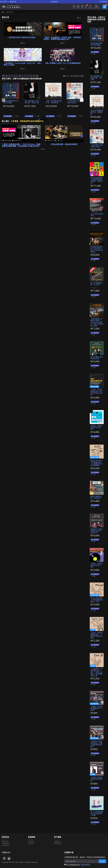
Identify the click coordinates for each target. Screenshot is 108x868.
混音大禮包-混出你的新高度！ (97, 358)
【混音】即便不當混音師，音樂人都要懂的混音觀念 (96, 744)
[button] (4, 99)
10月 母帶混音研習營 (97, 215)
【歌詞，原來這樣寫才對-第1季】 (96, 565)
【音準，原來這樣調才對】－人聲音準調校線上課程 (96, 635)
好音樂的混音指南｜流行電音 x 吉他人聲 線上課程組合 (97, 249)
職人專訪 (5, 120)
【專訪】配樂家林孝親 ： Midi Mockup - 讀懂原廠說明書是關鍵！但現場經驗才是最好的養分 (21, 143)
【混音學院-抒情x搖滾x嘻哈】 (75, 102)
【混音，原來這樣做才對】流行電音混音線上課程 (96, 392)
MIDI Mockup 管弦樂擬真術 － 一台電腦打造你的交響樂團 (97, 463)
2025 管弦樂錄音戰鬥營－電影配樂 (53, 102)
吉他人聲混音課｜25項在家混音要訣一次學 (97, 600)
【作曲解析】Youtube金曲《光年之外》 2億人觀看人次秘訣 (22, 64)
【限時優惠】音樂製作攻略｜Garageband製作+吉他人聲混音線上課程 (97, 322)
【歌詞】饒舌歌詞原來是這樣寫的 (96, 779)
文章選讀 (14, 120)
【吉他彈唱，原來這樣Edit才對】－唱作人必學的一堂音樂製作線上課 (96, 672)
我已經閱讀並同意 (77, 865)
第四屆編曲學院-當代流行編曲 (10, 102)
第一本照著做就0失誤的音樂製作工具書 (97, 813)
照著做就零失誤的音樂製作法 (30, 120)
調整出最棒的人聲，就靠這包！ (96, 497)
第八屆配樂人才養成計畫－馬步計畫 (32, 102)
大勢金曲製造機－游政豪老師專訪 (64, 142)
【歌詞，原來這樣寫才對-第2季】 (96, 427)
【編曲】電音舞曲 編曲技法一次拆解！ (97, 708)
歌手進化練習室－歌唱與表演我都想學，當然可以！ (96, 180)
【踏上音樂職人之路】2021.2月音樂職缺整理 (63, 63)
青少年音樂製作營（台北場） (96, 284)
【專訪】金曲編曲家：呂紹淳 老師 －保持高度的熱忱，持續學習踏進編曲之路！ (62, 38)
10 (33, 76)
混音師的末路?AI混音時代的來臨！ (23, 37)
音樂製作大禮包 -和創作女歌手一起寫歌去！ (97, 531)
